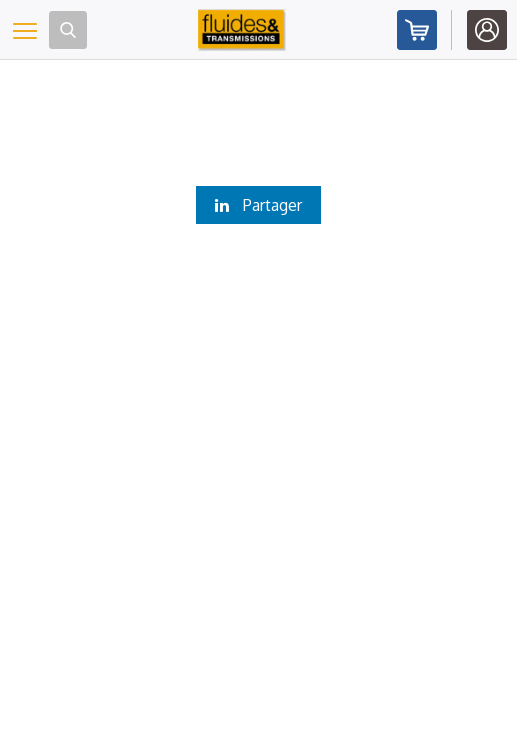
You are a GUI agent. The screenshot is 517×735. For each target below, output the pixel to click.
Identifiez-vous (487, 30)
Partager (258, 205)
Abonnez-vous (417, 30)
